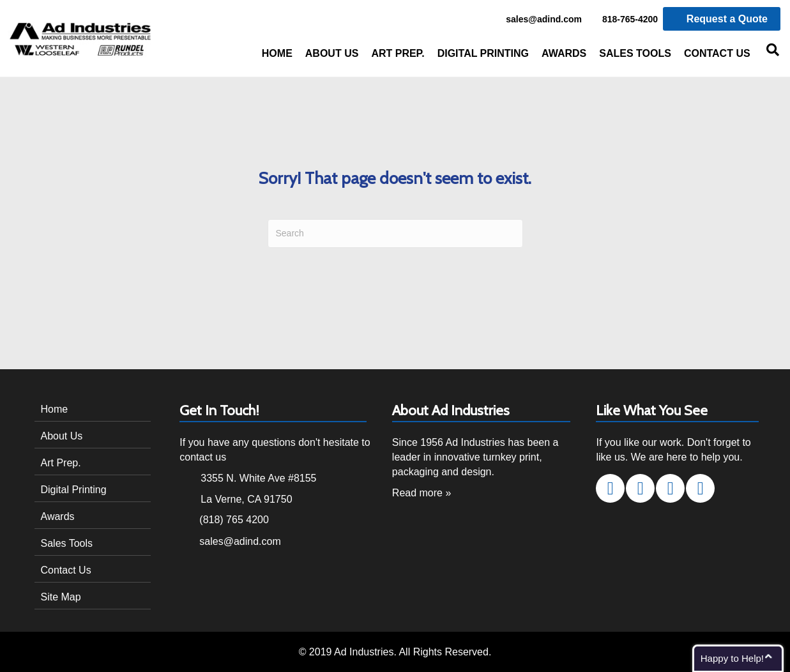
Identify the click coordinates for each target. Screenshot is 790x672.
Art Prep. (398, 53)
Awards (564, 53)
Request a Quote (722, 19)
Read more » (422, 493)
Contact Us (717, 53)
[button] (610, 488)
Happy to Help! (732, 658)
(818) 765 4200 (234, 520)
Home (277, 53)
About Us (332, 53)
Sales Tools (635, 53)
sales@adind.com (537, 20)
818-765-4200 (623, 20)
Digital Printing (483, 53)
